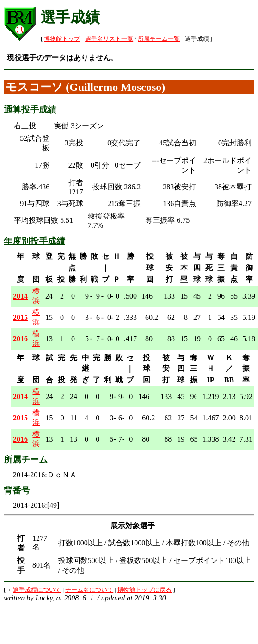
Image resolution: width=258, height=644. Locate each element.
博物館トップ (62, 39)
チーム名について (89, 590)
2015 (20, 317)
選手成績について (37, 590)
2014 (20, 296)
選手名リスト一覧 (109, 39)
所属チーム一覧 (159, 39)
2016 (20, 339)
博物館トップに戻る (144, 590)
